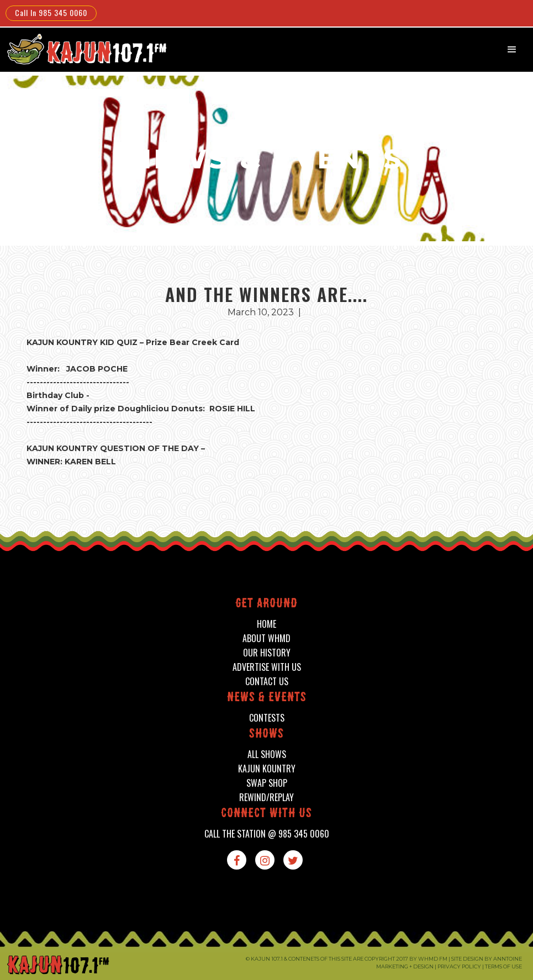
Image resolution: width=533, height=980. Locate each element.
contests (267, 718)
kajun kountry (267, 769)
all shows (267, 754)
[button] (512, 50)
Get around (266, 604)
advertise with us (267, 667)
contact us (267, 682)
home (266, 624)
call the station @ (267, 834)
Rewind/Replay (266, 798)
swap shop (267, 783)
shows (266, 735)
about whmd (266, 639)
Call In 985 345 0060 (51, 12)
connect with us (266, 814)
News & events (267, 698)
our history (267, 653)
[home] (86, 49)
